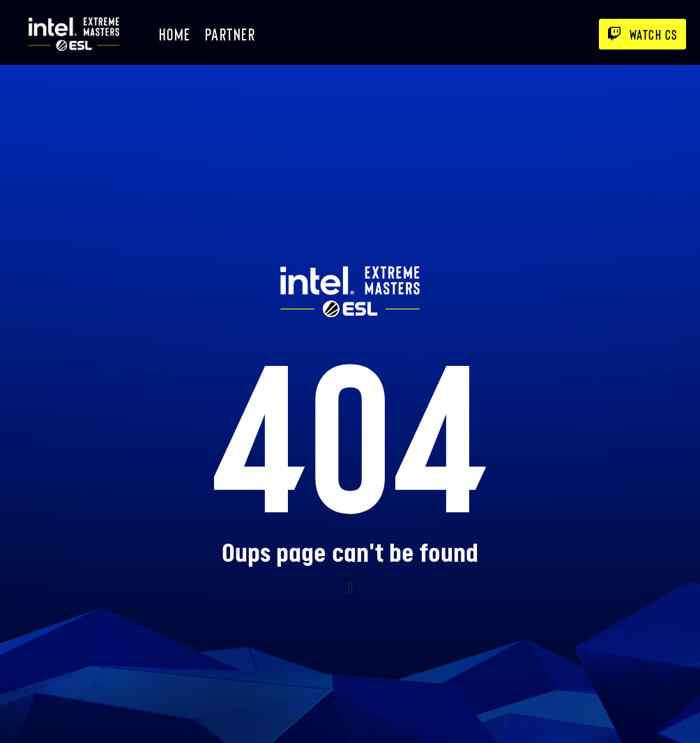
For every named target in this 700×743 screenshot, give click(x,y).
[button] (350, 588)
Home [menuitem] (175, 34)
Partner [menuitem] (230, 34)
